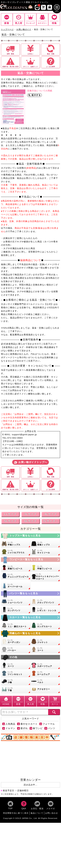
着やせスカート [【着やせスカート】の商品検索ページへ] (29, 724)
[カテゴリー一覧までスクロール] (42, 19)
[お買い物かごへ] (43, 7)
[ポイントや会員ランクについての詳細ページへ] (30, 62)
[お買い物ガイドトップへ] (30, 462)
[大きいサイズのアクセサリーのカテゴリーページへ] (45, 689)
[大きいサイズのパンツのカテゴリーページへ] (31, 593)
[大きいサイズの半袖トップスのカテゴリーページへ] (16, 544)
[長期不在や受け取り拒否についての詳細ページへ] (10, 62)
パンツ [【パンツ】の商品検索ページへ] (51, 728)
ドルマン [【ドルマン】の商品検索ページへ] (10, 728)
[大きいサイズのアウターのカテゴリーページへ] (31, 633)
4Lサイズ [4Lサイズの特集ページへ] (51, 514)
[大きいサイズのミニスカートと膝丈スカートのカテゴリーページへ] (16, 626)
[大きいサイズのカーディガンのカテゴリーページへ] (16, 641)
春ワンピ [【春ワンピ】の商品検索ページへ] (38, 728)
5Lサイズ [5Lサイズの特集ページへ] (10, 521)
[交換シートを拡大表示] (13, 107)
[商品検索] (54, 712)
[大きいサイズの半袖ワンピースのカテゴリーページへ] (45, 568)
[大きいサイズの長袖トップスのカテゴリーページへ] (45, 544)
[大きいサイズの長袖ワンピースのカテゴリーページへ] (16, 568)
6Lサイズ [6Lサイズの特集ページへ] (31, 521)
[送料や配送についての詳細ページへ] (10, 50)
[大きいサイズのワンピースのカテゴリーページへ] (31, 559)
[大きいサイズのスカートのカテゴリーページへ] (31, 617)
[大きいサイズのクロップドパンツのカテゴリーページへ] (45, 602)
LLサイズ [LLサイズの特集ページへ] (10, 514)
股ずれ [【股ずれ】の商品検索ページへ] (24, 728)
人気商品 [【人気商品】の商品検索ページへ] (10, 724)
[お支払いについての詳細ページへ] (30, 50)
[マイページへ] (50, 7)
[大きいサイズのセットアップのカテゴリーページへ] (16, 673)
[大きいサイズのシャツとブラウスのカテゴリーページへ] (16, 552)
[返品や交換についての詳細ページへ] (51, 50)
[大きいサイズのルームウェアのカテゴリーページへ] (45, 673)
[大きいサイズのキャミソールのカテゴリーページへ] (45, 552)
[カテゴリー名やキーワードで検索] (25, 712)
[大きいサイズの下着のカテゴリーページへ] (16, 689)
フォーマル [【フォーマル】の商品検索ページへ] (49, 724)
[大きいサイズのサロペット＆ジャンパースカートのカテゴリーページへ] (45, 577)
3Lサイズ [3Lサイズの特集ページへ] (31, 514)
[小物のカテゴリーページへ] (16, 681)
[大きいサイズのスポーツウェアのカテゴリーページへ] (45, 665)
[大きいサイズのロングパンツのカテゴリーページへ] (16, 610)
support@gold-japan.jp (24, 434)
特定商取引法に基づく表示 (16, 813)
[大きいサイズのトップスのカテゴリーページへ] (31, 536)
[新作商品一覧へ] (37, 7)
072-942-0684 (15, 438)
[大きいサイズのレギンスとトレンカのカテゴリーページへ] (45, 610)
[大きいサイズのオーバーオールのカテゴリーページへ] (16, 586)
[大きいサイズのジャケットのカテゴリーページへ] (45, 641)
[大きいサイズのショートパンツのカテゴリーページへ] (16, 602)
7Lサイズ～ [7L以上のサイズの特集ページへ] (51, 521)
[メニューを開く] (57, 7)
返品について (37, 813)
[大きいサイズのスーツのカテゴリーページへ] (16, 665)
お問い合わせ (52, 813)
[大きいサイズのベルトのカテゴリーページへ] (45, 681)
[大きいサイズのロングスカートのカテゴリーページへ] (45, 626)
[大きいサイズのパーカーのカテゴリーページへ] (16, 649)
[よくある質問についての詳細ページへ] (51, 62)
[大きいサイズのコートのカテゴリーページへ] (45, 649)
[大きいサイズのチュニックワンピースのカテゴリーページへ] (16, 576)
